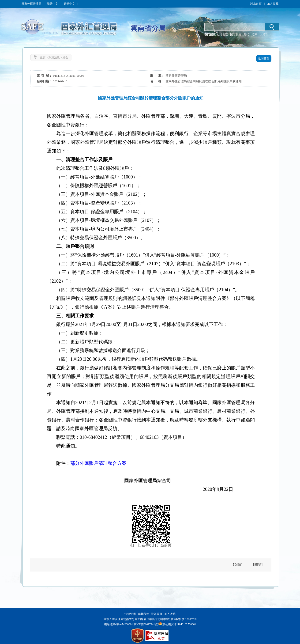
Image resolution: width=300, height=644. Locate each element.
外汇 (247, 34)
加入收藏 (273, 4)
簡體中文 (52, 4)
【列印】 (238, 565)
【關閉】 (258, 565)
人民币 (264, 34)
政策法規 (54, 57)
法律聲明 (130, 614)
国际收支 (236, 34)
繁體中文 (69, 4)
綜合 (65, 57)
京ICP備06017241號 (145, 624)
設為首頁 (256, 4)
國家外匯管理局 (31, 4)
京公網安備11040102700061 (179, 624)
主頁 (43, 57)
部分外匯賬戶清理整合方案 (98, 463)
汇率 (255, 34)
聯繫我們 (143, 614)
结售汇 (224, 34)
